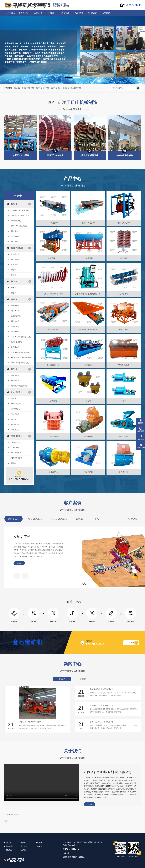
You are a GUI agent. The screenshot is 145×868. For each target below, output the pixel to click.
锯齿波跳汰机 (16, 221)
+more (19, 563)
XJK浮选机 (15, 448)
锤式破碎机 (15, 311)
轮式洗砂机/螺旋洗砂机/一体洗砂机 (22, 386)
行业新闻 (62, 679)
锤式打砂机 (15, 321)
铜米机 (14, 275)
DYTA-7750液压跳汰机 (19, 226)
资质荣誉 (80, 13)
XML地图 (66, 853)
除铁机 (14, 270)
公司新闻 (83, 679)
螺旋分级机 (15, 425)
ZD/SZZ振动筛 (16, 409)
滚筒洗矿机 (15, 375)
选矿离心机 (15, 236)
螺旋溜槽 (14, 231)
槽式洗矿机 (15, 381)
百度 (6, 821)
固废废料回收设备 (28, 88)
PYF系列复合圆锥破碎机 (20, 363)
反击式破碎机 (16, 316)
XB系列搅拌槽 (16, 453)
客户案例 (66, 13)
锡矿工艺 (81, 519)
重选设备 (17, 88)
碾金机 (14, 293)
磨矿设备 (39, 88)
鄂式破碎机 (15, 306)
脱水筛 (14, 419)
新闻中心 (53, 13)
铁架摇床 (14, 265)
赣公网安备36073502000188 (75, 857)
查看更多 (133, 519)
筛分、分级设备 (64, 88)
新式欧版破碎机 (17, 342)
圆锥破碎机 (15, 326)
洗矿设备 (54, 88)
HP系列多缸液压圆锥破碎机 (21, 358)
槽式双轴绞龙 (16, 259)
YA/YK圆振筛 (16, 404)
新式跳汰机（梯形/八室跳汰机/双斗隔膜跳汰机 (22, 216)
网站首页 (12, 13)
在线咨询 (130, 643)
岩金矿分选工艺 (59, 519)
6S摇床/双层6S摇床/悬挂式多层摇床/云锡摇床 (22, 210)
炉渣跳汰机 (15, 254)
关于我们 (26, 13)
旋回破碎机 (15, 347)
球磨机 (14, 288)
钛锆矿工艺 (14, 519)
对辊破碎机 (15, 332)
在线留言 (94, 13)
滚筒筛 (14, 398)
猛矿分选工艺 (35, 519)
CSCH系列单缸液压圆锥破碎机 (22, 352)
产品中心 (39, 13)
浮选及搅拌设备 (76, 88)
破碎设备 (46, 88)
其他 (96, 519)
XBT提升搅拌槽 (17, 458)
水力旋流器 (15, 430)
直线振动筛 (15, 414)
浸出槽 (14, 463)
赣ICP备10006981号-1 (71, 849)
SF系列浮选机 (16, 442)
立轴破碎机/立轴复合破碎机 (21, 337)
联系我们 (107, 13)
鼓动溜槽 (14, 242)
